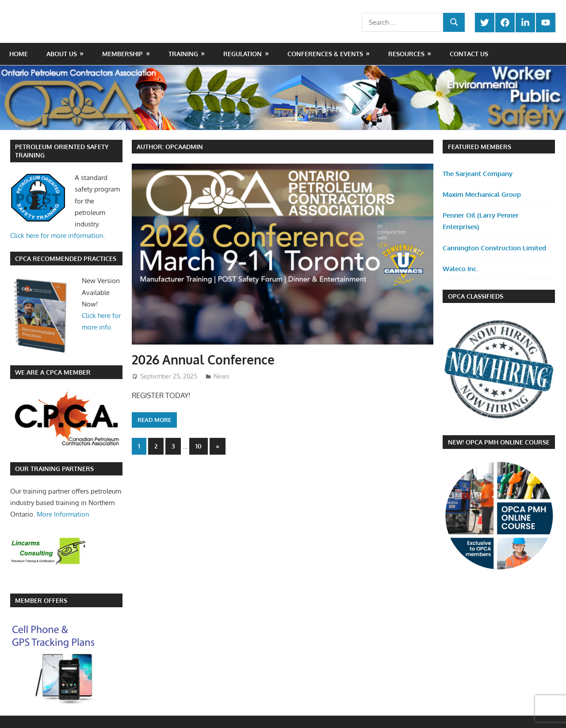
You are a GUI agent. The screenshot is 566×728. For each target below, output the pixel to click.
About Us (62, 54)
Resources (406, 54)
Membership (122, 54)
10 (199, 446)
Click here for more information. (58, 236)
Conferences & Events (325, 54)
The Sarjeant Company (478, 174)
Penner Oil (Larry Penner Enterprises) (481, 221)
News (222, 376)
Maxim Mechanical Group (482, 194)
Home (19, 54)
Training (183, 54)
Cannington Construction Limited (494, 248)
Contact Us (469, 54)
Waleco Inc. (460, 269)
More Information (63, 514)
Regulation (243, 54)
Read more (154, 420)
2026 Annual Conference (203, 360)
